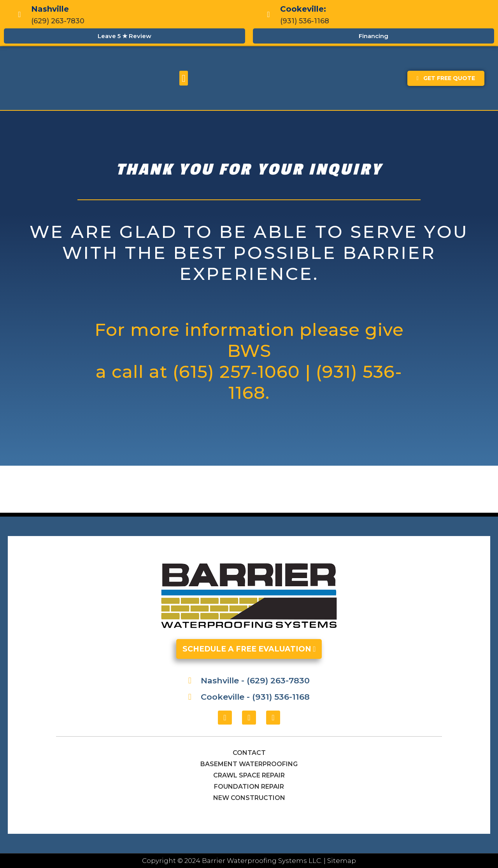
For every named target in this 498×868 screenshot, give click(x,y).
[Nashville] (19, 14)
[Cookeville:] (268, 14)
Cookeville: (303, 9)
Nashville (50, 9)
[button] (184, 78)
